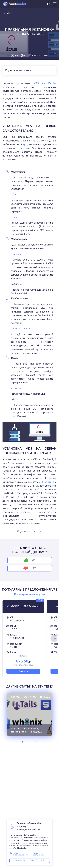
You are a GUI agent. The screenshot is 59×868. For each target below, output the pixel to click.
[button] (54, 639)
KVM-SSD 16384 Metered (23, 607)
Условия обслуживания (39, 854)
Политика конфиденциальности (19, 854)
